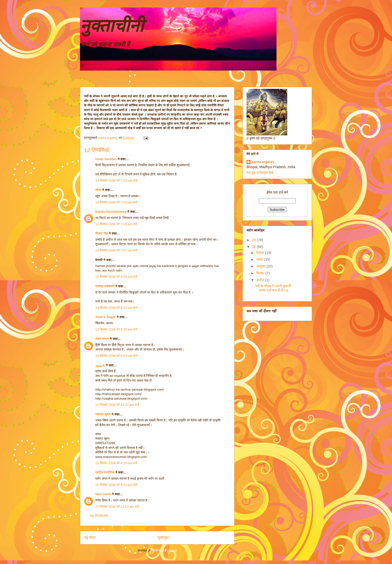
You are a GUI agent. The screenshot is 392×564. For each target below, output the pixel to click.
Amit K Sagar (105, 317)
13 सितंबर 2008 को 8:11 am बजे (116, 308)
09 (254, 240)
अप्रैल (260, 280)
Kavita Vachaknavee (111, 212)
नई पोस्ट (90, 538)
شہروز (100, 365)
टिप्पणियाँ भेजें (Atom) (164, 551)
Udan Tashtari (106, 159)
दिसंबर (260, 253)
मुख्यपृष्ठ (163, 538)
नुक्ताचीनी (112, 26)
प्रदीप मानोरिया (105, 472)
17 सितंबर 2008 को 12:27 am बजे (117, 507)
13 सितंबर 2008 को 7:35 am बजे (116, 224)
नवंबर (260, 259)
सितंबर (261, 273)
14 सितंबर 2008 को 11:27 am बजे (117, 405)
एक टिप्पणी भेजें (99, 516)
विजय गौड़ (102, 233)
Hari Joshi (103, 494)
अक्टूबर (261, 266)
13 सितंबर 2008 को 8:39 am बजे (116, 329)
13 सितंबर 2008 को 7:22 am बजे (116, 181)
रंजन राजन (102, 339)
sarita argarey (263, 162)
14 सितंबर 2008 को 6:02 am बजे (116, 356)
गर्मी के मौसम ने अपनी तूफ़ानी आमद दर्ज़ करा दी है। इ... (273, 288)
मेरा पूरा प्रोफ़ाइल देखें (260, 173)
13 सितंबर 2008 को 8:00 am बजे (116, 277)
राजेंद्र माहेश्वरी (105, 286)
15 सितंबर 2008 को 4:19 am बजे (116, 463)
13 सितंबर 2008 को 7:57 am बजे (116, 250)
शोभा (98, 190)
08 (254, 247)
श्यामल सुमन (103, 414)
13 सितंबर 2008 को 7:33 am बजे (116, 202)
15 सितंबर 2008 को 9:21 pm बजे (116, 485)
